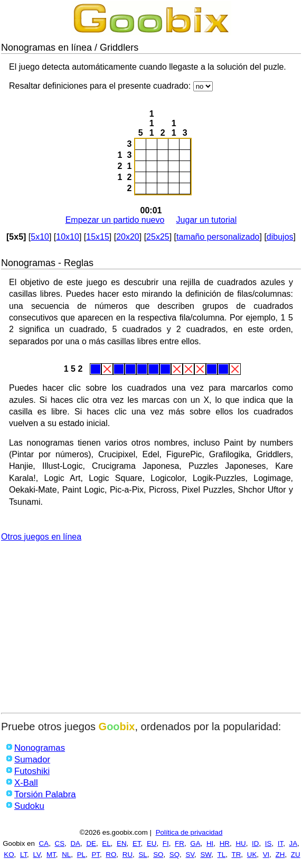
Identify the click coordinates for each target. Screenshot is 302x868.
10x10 (68, 237)
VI (266, 855)
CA (44, 843)
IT (280, 843)
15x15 (98, 237)
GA (195, 843)
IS (268, 843)
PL (81, 855)
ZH (280, 855)
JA (294, 843)
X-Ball (26, 783)
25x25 (158, 237)
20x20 (128, 237)
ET (137, 843)
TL (222, 855)
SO (158, 855)
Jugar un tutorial (207, 220)
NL (66, 855)
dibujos (280, 237)
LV (37, 855)
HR (225, 843)
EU (152, 843)
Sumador (32, 759)
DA (75, 843)
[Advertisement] (151, 634)
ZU (296, 855)
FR (180, 843)
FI (166, 843)
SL (143, 855)
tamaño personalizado (218, 237)
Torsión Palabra (45, 794)
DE (91, 843)
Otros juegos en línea (41, 537)
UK (252, 855)
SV (190, 855)
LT (23, 855)
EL (106, 843)
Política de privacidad (189, 832)
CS (60, 843)
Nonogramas (40, 748)
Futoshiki (32, 771)
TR (237, 855)
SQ (174, 855)
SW (206, 855)
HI (210, 843)
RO (111, 855)
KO (9, 855)
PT (96, 855)
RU (128, 855)
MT (51, 855)
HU (240, 843)
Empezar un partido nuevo (115, 220)
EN (122, 843)
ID (255, 843)
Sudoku (29, 806)
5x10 (40, 237)
